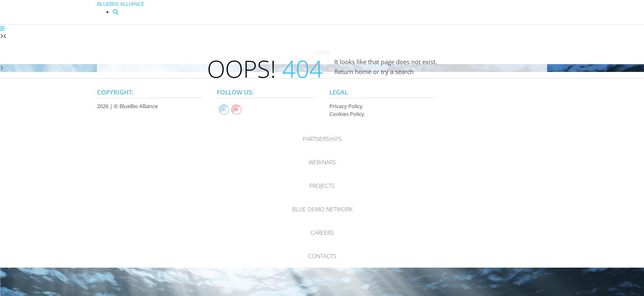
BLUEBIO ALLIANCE (121, 4)
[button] (2, 28)
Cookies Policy (347, 114)
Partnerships (322, 139)
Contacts (322, 256)
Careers (322, 232)
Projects (322, 186)
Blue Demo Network (322, 209)
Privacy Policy (346, 106)
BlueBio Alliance (139, 106)
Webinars (322, 162)
